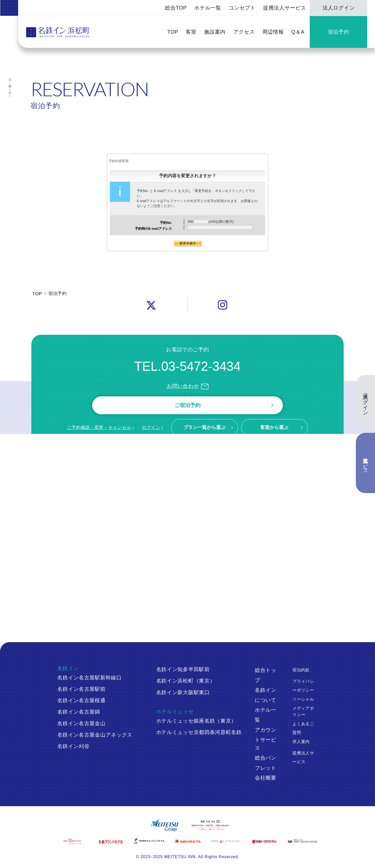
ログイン (151, 427)
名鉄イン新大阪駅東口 (183, 692)
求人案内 (301, 742)
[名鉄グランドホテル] (111, 842)
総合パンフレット (266, 763)
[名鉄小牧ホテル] (187, 841)
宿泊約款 (301, 670)
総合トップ (266, 675)
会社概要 (266, 778)
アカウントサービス (266, 739)
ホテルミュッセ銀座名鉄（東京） (196, 721)
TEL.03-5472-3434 (188, 366)
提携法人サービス (285, 8)
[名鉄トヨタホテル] (264, 841)
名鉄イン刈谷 (73, 746)
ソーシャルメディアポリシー (303, 707)
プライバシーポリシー (303, 686)
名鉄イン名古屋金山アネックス (95, 735)
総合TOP (176, 8)
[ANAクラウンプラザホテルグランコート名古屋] (72, 841)
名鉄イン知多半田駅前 (183, 669)
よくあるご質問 (303, 728)
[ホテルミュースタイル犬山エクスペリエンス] (226, 841)
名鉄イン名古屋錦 (79, 712)
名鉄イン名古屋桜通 (81, 700)
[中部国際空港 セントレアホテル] (149, 841)
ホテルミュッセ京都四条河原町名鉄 (199, 732)
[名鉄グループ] (165, 825)
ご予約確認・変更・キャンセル (99, 427)
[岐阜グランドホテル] (302, 841)
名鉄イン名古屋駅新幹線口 (89, 678)
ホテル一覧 (208, 8)
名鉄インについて (266, 695)
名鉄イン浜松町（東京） (186, 681)
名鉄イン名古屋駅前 (81, 689)
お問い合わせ (187, 386)
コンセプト (242, 8)
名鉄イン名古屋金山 (81, 723)
